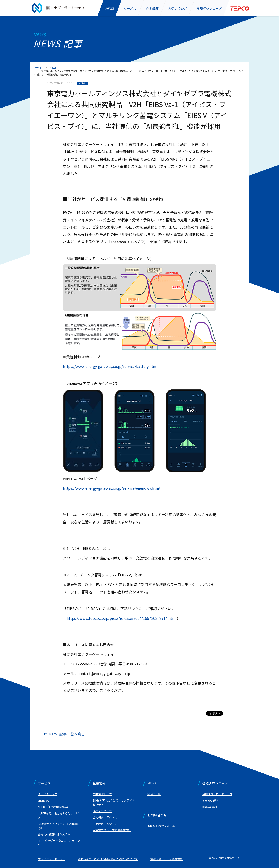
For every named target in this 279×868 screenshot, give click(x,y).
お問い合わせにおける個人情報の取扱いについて (108, 859)
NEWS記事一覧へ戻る (67, 734)
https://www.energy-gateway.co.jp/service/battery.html (110, 366)
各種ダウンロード (209, 8)
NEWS (110, 8)
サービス (130, 8)
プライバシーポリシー (52, 859)
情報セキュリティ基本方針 (167, 859)
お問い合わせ (177, 8)
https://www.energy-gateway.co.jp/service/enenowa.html (112, 488)
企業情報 (152, 8)
